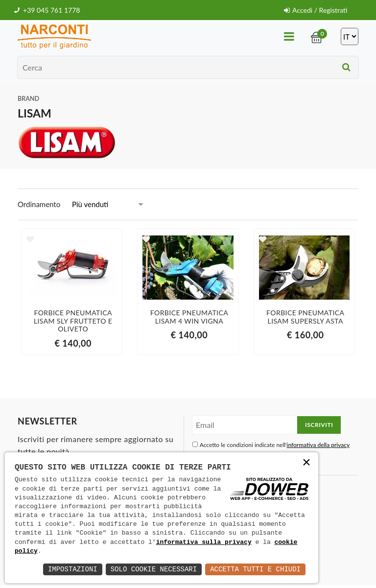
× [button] (306, 463)
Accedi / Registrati (316, 10)
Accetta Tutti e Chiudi (255, 569)
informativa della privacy (318, 445)
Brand (28, 99)
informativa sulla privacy (204, 542)
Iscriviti (319, 425)
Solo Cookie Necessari (154, 569)
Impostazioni (73, 569)
